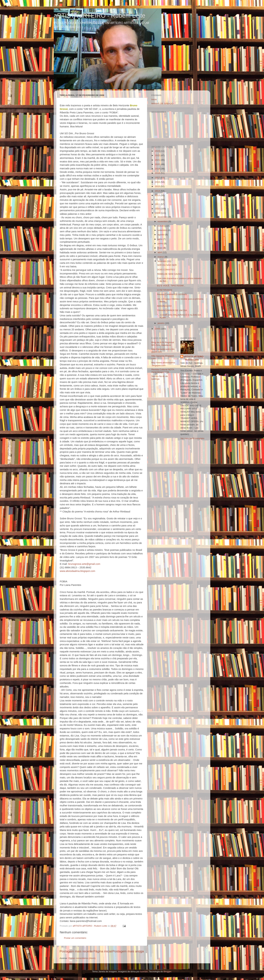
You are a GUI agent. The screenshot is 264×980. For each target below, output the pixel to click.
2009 (158, 213)
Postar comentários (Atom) (82, 958)
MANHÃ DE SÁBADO (162, 104)
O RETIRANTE (165, 290)
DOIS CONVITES (166, 270)
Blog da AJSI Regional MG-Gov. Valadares (163, 344)
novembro (163, 221)
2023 (158, 151)
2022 (158, 155)
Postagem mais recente (76, 951)
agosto (161, 235)
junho (161, 243)
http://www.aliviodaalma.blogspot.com (163, 364)
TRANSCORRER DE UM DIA (172, 310)
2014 (158, 191)
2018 (158, 173)
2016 (158, 182)
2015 (158, 186)
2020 (158, 164)
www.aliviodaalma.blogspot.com (77, 571)
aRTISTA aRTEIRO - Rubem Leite (100, 16)
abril (160, 252)
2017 (158, 178)
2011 (158, 204)
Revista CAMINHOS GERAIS (172, 294)
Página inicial (103, 951)
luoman (144, 971)
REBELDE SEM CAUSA (169, 274)
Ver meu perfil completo (192, 438)
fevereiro (162, 261)
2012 (158, 200)
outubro (162, 226)
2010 (158, 209)
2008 (158, 329)
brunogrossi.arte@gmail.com (84, 564)
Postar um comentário (75, 938)
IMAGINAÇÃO (164, 306)
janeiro (161, 323)
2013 (158, 195)
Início (154, 99)
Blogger (167, 971)
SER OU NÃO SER (167, 265)
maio (160, 248)
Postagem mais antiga (128, 951)
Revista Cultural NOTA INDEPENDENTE (163, 371)
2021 (158, 160)
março (161, 257)
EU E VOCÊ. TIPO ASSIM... (171, 286)
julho (160, 239)
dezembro (163, 217)
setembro (163, 230)
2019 (158, 169)
